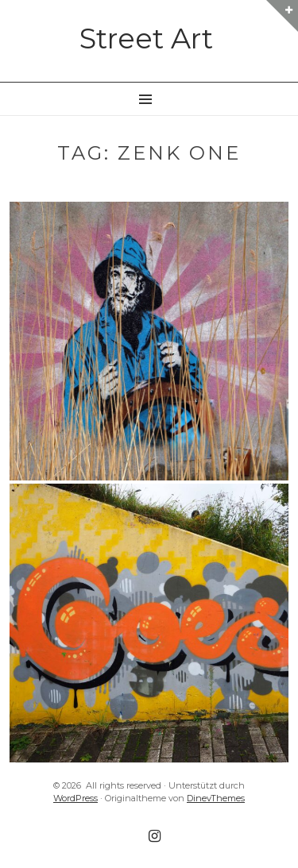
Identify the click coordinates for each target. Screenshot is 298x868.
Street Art (146, 39)
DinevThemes (216, 798)
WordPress (75, 798)
